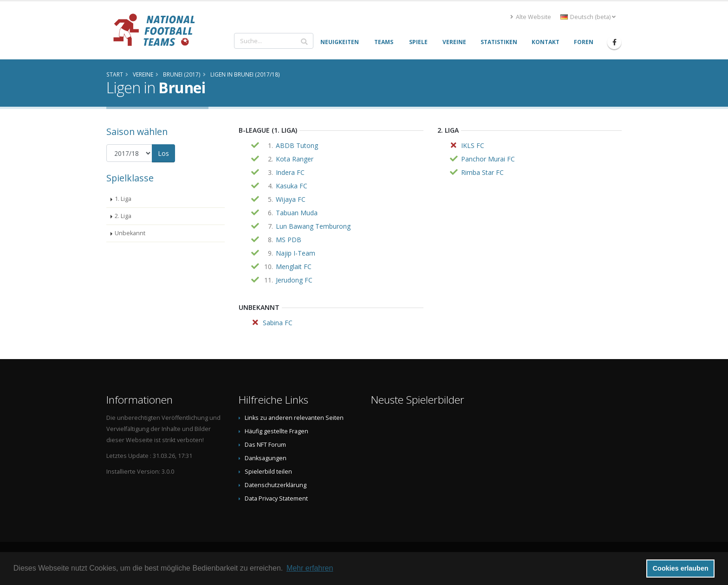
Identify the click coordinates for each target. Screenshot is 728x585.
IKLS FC (473, 145)
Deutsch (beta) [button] (588, 17)
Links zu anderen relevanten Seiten (294, 418)
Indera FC (290, 172)
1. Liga (123, 199)
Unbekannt (130, 233)
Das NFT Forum (265, 445)
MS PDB (289, 240)
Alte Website (531, 17)
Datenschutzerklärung (276, 485)
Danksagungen (266, 458)
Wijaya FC (291, 199)
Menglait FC (294, 267)
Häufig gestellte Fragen (276, 431)
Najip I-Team (296, 253)
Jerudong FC (294, 280)
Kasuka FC (292, 186)
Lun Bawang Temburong (313, 226)
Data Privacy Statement (276, 498)
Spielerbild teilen (268, 472)
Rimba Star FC (482, 172)
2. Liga (123, 216)
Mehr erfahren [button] (310, 568)
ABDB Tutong (297, 145)
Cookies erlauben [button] (681, 568)
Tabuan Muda (297, 213)
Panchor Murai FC (488, 159)
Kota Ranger (295, 159)
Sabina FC (278, 323)
